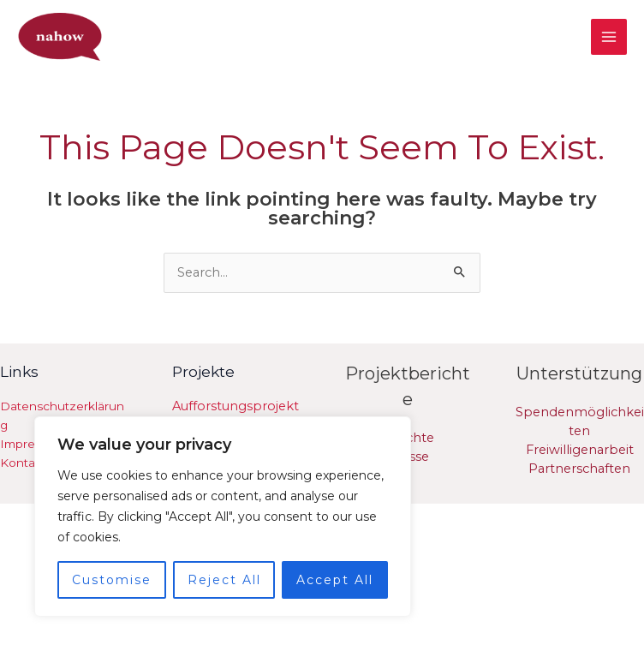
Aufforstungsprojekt (236, 406)
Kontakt (23, 463)
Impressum (33, 444)
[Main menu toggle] (609, 37)
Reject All (224, 580)
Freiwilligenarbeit (580, 450)
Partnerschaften (579, 469)
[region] (223, 517)
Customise (112, 580)
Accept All (335, 580)
